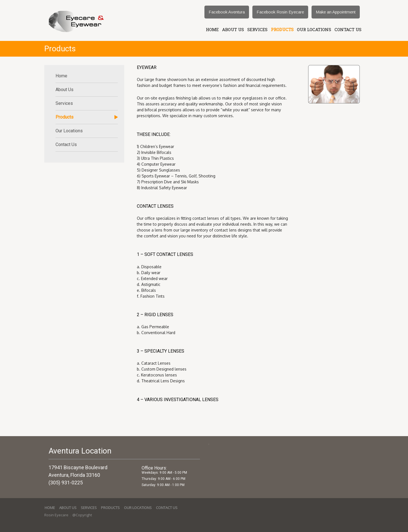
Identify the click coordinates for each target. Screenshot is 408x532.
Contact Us (348, 29)
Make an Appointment (336, 12)
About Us (233, 29)
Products (282, 29)
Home (212, 29)
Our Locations (314, 29)
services (257, 29)
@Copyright (82, 515)
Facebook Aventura (227, 12)
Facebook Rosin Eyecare (280, 12)
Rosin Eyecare (57, 515)
